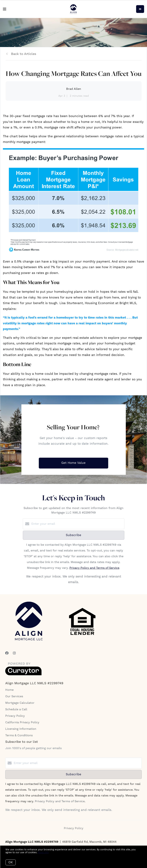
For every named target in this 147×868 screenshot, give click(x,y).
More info (43, 852)
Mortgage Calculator (20, 703)
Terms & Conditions (19, 735)
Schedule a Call (16, 709)
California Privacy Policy (22, 722)
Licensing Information (21, 729)
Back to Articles (24, 54)
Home (9, 690)
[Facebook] (7, 653)
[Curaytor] (23, 674)
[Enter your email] (77, 524)
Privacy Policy (15, 716)
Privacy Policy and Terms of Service (94, 568)
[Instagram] (14, 653)
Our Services (14, 696)
